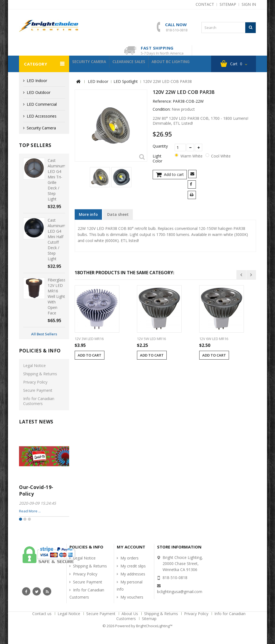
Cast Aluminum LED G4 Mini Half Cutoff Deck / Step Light (57, 239)
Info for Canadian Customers (39, 401)
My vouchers (132, 597)
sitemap (228, 4)
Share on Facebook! (193, 185)
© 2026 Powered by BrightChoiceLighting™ (137, 626)
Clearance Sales (136, 64)
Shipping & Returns (40, 374)
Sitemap (149, 619)
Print (193, 195)
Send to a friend (193, 174)
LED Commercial (42, 104)
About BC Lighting (183, 64)
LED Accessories (42, 116)
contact (205, 4)
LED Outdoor (39, 92)
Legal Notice (34, 366)
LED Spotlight (126, 81)
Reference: (162, 101)
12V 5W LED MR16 (151, 339)
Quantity (160, 146)
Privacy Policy (35, 382)
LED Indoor (37, 81)
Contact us (42, 614)
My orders (130, 558)
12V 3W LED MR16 (89, 339)
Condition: (162, 109)
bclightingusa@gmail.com (180, 592)
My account (131, 547)
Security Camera (92, 64)
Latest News (36, 422)
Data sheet (118, 214)
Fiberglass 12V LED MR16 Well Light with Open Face (57, 296)
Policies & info (40, 351)
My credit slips (133, 566)
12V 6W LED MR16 (214, 339)
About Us (130, 614)
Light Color (158, 159)
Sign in (249, 4)
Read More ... (30, 511)
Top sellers (35, 145)
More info (88, 214)
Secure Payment (38, 390)
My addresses (133, 574)
